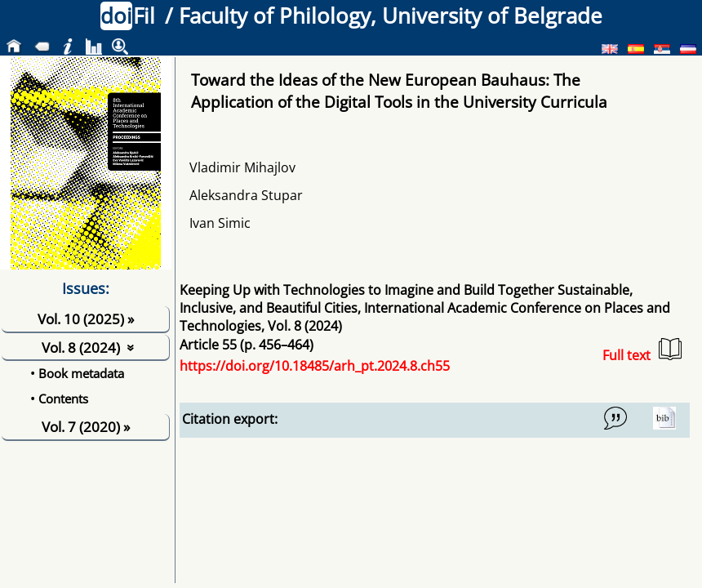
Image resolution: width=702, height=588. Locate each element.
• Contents (59, 399)
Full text (642, 351)
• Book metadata (77, 373)
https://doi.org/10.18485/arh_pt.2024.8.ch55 (315, 366)
